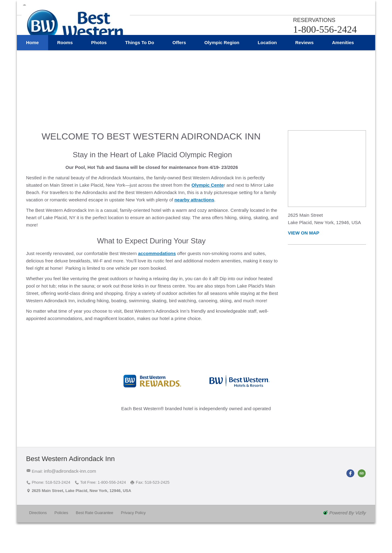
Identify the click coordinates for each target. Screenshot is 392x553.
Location (267, 72)
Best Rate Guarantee (95, 513)
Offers (179, 72)
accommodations (157, 253)
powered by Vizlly (348, 513)
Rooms (65, 72)
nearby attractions (194, 200)
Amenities (343, 72)
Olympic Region (222, 72)
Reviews (304, 72)
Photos (99, 72)
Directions (38, 513)
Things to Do (139, 72)
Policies (61, 513)
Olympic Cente (207, 185)
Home (32, 72)
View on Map (304, 233)
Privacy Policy (133, 513)
